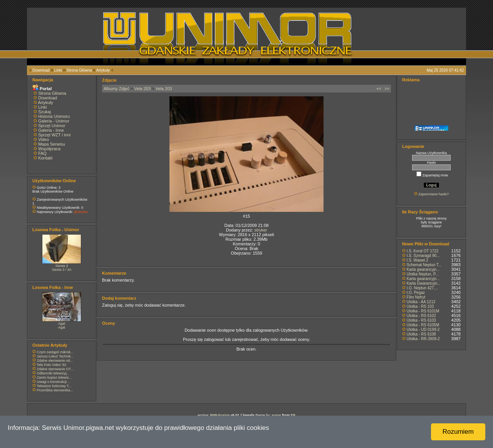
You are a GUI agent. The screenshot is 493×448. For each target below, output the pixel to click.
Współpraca (49, 149)
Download (41, 70)
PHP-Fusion (220, 415)
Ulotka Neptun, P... (423, 274)
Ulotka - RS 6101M (423, 311)
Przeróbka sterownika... (55, 390)
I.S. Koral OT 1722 (423, 251)
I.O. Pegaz (416, 293)
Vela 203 (142, 89)
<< (379, 89)
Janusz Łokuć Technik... (55, 356)
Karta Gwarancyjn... (424, 283)
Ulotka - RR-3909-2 (423, 339)
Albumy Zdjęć (117, 89)
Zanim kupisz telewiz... (54, 378)
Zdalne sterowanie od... (55, 361)
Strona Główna (79, 70)
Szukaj (44, 112)
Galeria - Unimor (54, 121)
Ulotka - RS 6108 (421, 334)
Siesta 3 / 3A (61, 270)
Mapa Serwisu (52, 144)
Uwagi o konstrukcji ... (54, 382)
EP (293, 415)
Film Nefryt (416, 297)
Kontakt (45, 158)
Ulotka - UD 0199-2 (423, 330)
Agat (62, 324)
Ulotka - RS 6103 (421, 320)
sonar (276, 415)
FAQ (42, 153)
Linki (58, 70)
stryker (261, 230)
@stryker (81, 212)
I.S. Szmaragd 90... (423, 256)
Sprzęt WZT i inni (54, 135)
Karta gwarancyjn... (423, 269)
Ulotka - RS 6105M (423, 325)
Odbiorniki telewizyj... (53, 373)
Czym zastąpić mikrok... (55, 352)
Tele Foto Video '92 (51, 365)
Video (44, 139)
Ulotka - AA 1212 (421, 302)
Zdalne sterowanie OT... (55, 369)
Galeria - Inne (51, 130)
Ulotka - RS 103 (420, 306)
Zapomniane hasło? (433, 194)
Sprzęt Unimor (52, 126)
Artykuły (103, 70)
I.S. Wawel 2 (418, 260)
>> (387, 89)
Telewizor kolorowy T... (54, 386)
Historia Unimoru (54, 116)
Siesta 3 (62, 266)
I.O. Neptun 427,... (423, 288)
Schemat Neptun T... (424, 265)
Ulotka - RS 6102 (421, 316)
